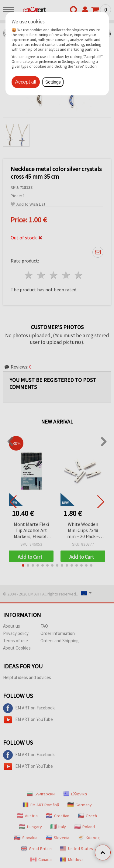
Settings (53, 82)
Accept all (26, 82)
